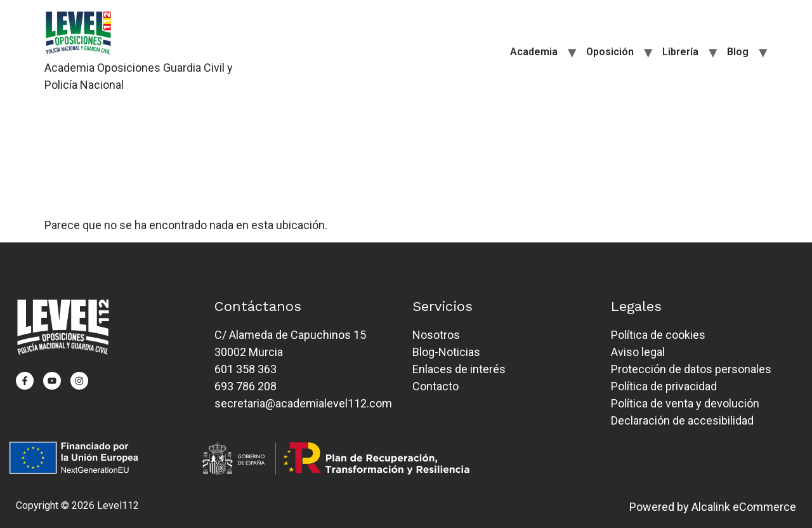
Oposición (610, 52)
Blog (738, 52)
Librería (680, 52)
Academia (534, 52)
